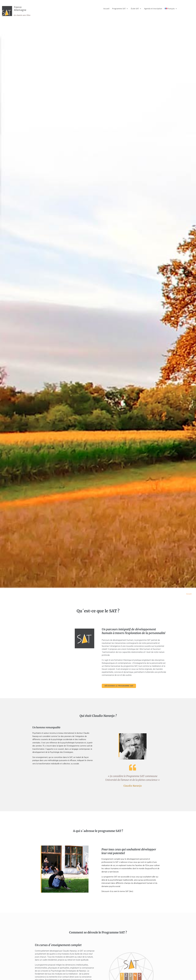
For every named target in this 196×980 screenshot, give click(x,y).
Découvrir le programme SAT (120, 686)
